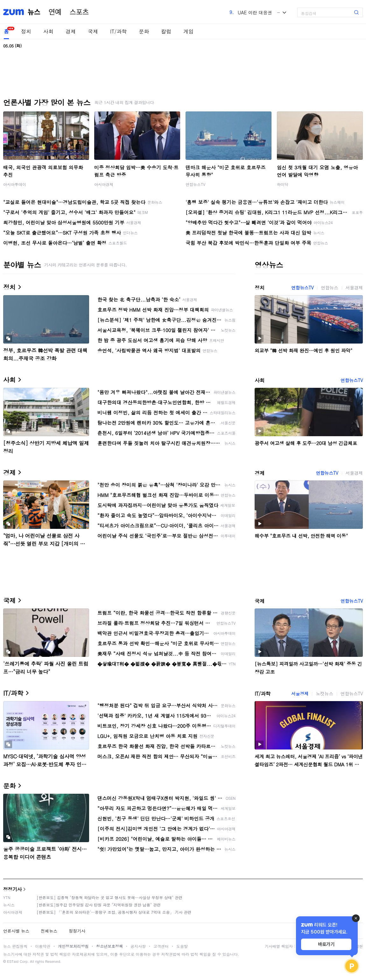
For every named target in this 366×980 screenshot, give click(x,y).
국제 (93, 31)
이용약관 (43, 946)
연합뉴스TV (195, 184)
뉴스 (34, 12)
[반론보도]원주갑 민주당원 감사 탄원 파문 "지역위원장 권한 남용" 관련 (99, 905)
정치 (26, 31)
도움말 (182, 946)
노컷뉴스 (324, 693)
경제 (71, 31)
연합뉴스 (329, 288)
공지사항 (138, 946)
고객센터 (161, 946)
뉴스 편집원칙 (15, 946)
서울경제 (354, 288)
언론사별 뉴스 (16, 931)
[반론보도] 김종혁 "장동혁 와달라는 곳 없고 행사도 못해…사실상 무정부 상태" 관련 (109, 897)
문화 (144, 31)
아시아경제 (104, 184)
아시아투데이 (15, 184)
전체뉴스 (49, 931)
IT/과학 (118, 31)
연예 (55, 12)
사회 (48, 31)
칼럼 (166, 31)
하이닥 (283, 184)
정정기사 (12, 889)
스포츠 (79, 12)
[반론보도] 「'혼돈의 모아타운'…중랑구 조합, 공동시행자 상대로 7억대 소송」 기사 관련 (114, 912)
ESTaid (13, 961)
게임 (188, 31)
